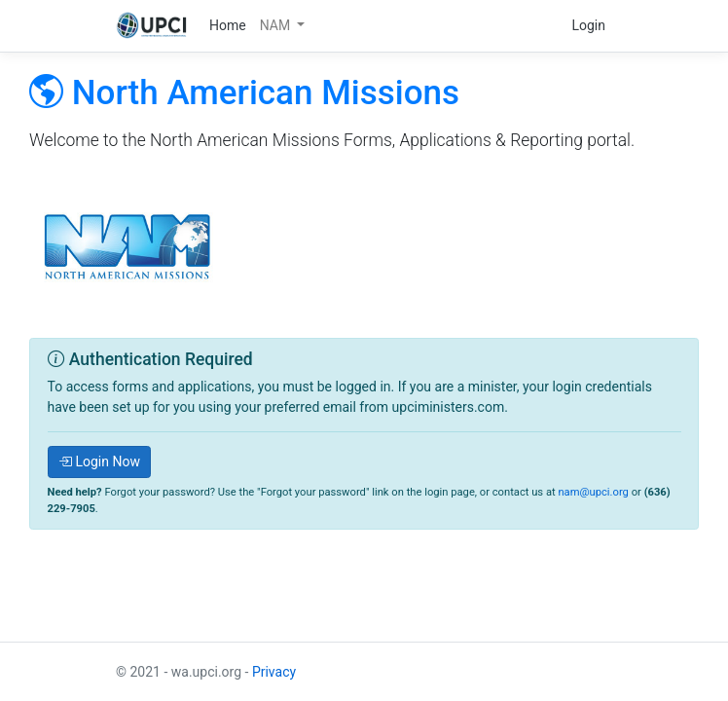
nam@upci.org (593, 492)
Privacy (274, 672)
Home (228, 25)
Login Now (99, 461)
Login (588, 25)
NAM (277, 25)
